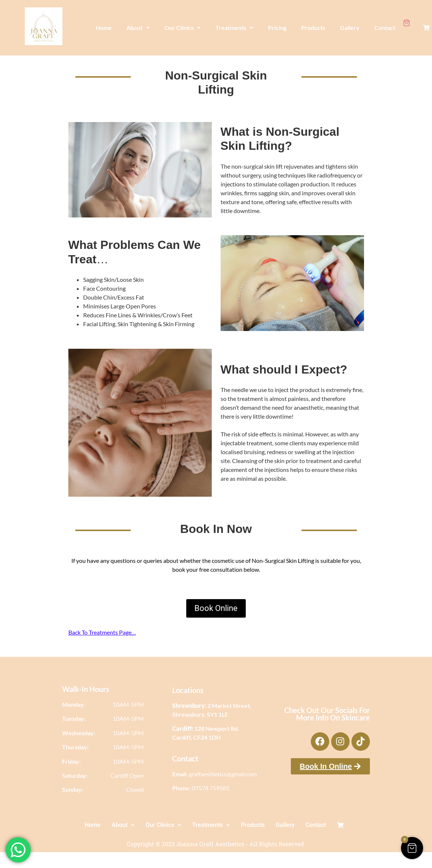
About (138, 24)
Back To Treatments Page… (102, 632)
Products (313, 24)
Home (104, 24)
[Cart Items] (407, 20)
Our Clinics (183, 24)
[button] (138, 24)
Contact (385, 24)
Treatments (234, 24)
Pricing (277, 24)
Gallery (350, 24)
